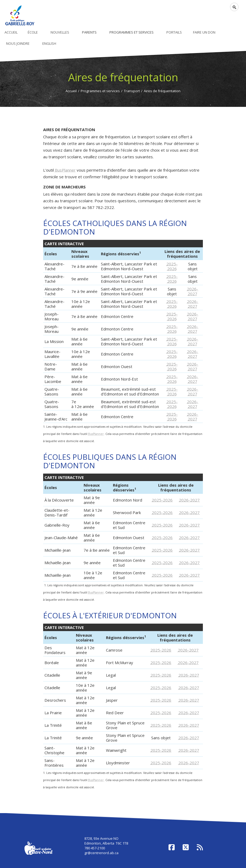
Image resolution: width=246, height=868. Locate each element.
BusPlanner (65, 170)
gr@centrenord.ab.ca (101, 853)
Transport (132, 91)
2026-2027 (192, 291)
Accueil (71, 91)
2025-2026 (172, 266)
